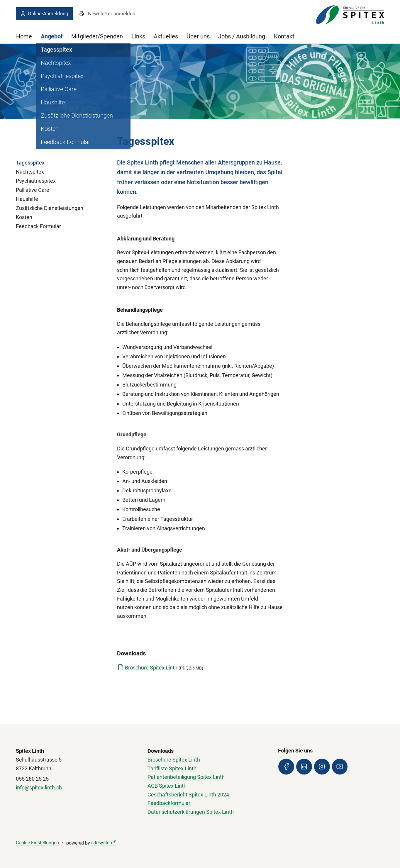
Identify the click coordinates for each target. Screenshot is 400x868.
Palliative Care (33, 190)
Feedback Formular (38, 226)
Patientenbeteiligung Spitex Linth (186, 777)
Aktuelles (166, 36)
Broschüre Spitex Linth (164, 668)
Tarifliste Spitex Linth (172, 768)
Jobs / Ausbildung (242, 36)
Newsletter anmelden (112, 13)
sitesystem (104, 843)
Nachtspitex (30, 172)
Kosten (24, 217)
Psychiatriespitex (36, 181)
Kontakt (284, 36)
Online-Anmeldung (44, 13)
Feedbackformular (169, 803)
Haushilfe (27, 199)
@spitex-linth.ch (43, 788)
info (20, 788)
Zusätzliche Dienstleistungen (50, 208)
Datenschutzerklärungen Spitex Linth (191, 812)
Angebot (52, 36)
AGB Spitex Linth (167, 786)
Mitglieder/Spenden (97, 36)
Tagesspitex (30, 163)
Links (138, 36)
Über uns (198, 36)
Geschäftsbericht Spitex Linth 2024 (188, 795)
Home (24, 36)
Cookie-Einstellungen (37, 843)
